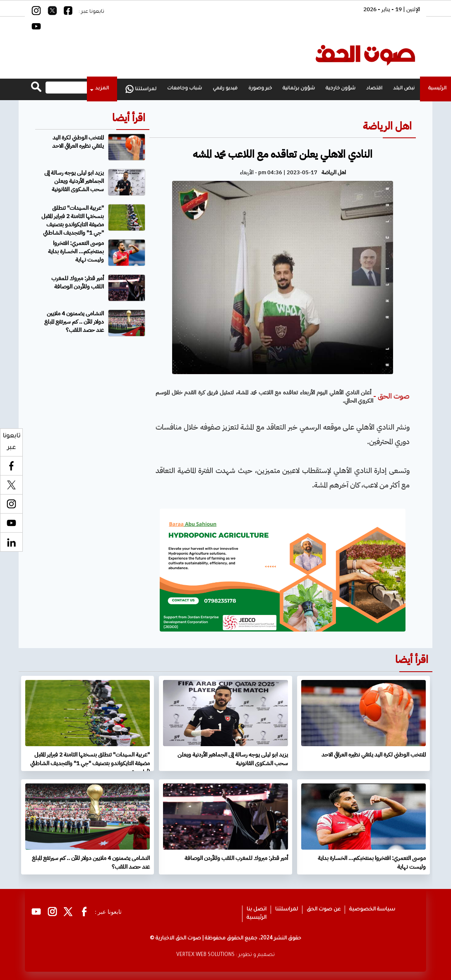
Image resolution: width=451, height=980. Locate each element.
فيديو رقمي (225, 89)
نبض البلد (404, 89)
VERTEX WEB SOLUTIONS (205, 955)
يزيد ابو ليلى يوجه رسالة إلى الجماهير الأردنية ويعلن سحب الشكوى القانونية (74, 181)
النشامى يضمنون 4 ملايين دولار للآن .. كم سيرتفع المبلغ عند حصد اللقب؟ (74, 322)
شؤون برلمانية (299, 89)
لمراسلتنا (141, 89)
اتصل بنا (257, 910)
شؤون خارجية (341, 89)
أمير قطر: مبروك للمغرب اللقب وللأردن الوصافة (78, 282)
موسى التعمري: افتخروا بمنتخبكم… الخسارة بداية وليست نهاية (76, 251)
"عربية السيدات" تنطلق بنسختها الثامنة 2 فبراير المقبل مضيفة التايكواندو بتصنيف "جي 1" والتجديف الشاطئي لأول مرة (93, 225)
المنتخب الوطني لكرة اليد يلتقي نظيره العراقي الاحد (78, 142)
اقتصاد (374, 89)
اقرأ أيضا (129, 118)
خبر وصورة (260, 89)
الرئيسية (257, 918)
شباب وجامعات (185, 89)
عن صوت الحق (324, 910)
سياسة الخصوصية (372, 910)
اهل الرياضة (387, 126)
